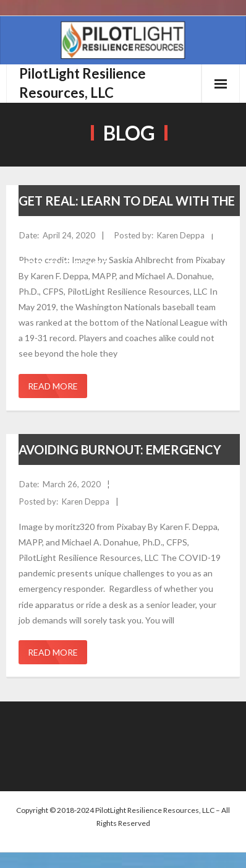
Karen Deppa (181, 235)
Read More (53, 386)
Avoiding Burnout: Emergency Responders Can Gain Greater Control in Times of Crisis (120, 482)
